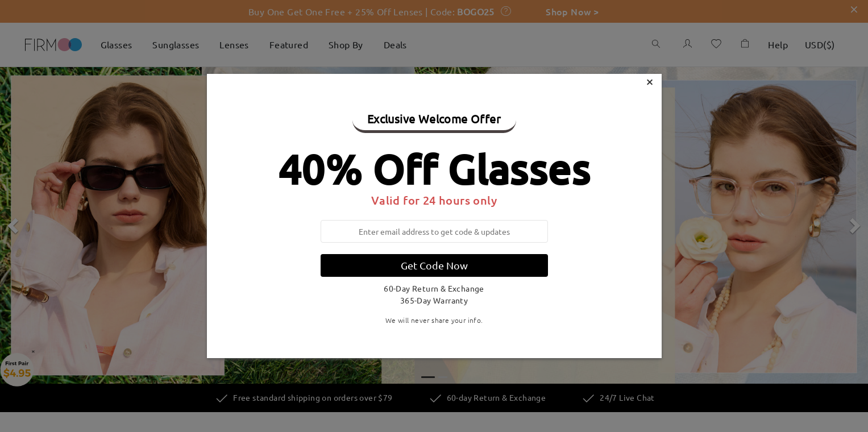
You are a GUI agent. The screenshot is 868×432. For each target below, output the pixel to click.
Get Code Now (434, 265)
